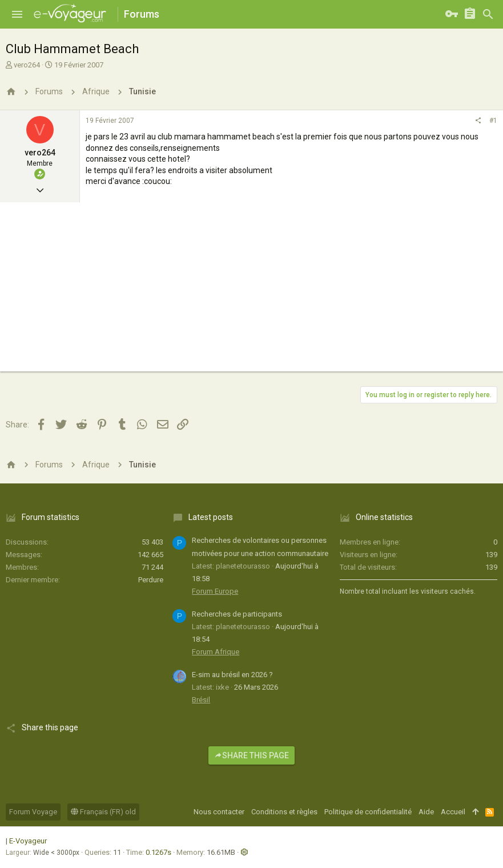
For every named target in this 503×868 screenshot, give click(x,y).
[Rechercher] (488, 14)
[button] (17, 14)
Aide (426, 812)
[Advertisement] (251, 291)
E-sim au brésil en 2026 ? (232, 675)
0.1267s (158, 852)
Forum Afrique (216, 652)
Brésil (201, 700)
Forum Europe (215, 591)
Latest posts (211, 517)
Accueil (453, 812)
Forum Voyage (33, 812)
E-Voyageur (28, 841)
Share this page (251, 755)
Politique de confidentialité (368, 812)
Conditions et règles (284, 812)
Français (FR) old (103, 812)
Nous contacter (219, 812)
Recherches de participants (237, 614)
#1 (493, 121)
